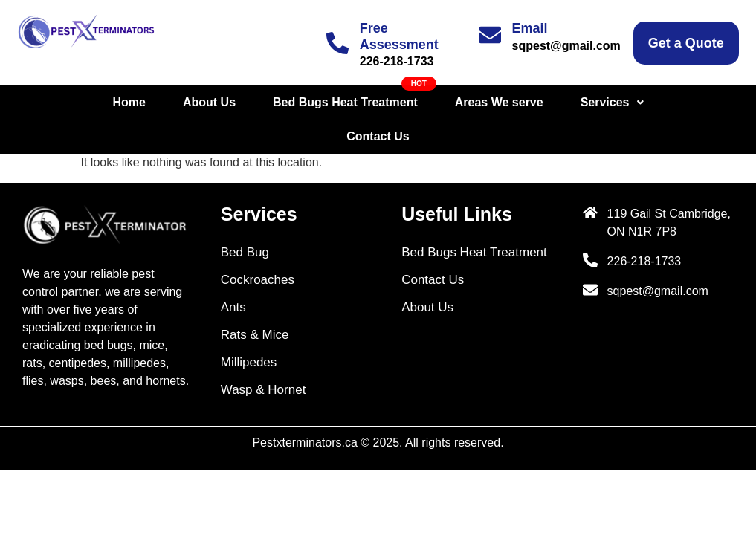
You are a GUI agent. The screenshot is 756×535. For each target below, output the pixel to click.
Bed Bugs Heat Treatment (295, 102)
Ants (233, 273)
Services (562, 102)
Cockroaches (258, 246)
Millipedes (249, 328)
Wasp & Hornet (264, 356)
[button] (562, 103)
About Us (159, 102)
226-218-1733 (397, 61)
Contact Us (662, 102)
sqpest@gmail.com (566, 46)
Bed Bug (245, 218)
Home (79, 102)
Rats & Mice (255, 301)
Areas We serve (449, 102)
